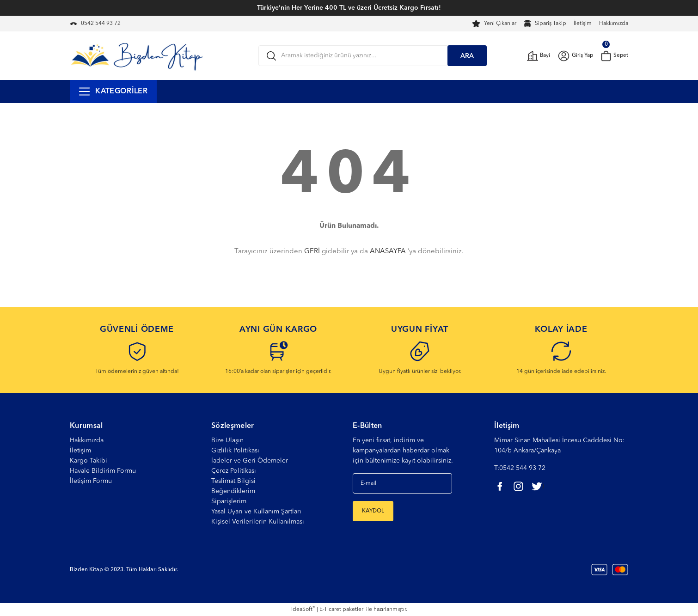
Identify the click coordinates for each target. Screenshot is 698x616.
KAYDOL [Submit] (373, 511)
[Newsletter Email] (402, 483)
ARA (467, 56)
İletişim (583, 24)
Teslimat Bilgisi (233, 481)
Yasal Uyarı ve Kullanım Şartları (256, 512)
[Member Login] (574, 56)
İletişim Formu (91, 481)
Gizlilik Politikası (235, 451)
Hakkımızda (614, 24)
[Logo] (137, 55)
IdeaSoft (303, 609)
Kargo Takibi (89, 461)
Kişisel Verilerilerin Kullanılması (258, 522)
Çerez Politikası (234, 471)
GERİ (312, 252)
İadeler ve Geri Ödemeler (250, 461)
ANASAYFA (388, 252)
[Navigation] (113, 91)
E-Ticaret (330, 610)
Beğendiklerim (233, 491)
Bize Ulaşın (227, 440)
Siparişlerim (229, 501)
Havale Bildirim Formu (103, 471)
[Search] (373, 56)
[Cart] (614, 56)
